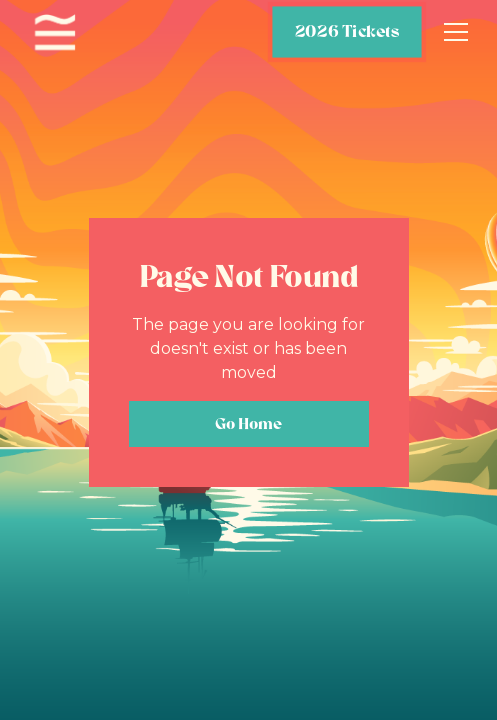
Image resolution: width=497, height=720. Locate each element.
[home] (55, 32)
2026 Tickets (347, 31)
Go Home (248, 423)
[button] (452, 32)
